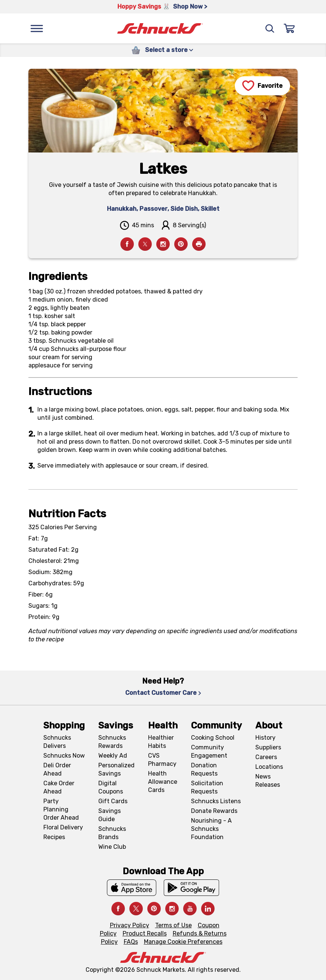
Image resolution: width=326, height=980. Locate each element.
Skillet (210, 209)
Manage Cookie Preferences (183, 942)
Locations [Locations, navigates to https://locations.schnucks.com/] (269, 767)
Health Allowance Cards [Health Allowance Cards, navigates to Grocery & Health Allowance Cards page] (163, 782)
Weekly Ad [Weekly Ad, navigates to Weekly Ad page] (113, 756)
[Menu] (37, 28)
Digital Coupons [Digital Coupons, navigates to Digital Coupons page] (111, 787)
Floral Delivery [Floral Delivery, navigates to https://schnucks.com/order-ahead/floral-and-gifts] (63, 827)
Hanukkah (122, 209)
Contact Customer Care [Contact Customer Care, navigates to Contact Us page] (163, 693)
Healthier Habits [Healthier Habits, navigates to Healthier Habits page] (161, 742)
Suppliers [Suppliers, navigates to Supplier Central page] (268, 747)
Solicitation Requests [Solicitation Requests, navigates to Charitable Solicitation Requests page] (207, 787)
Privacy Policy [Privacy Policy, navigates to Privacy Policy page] (130, 925)
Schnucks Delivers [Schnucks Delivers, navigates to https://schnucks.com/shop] (57, 742)
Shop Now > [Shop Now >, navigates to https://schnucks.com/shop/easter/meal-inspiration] (190, 7)
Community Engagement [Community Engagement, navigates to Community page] (209, 751)
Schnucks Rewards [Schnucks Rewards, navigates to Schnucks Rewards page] (112, 742)
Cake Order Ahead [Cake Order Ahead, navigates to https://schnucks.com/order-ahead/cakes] (59, 787)
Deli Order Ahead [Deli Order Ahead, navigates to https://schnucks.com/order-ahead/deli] (57, 769)
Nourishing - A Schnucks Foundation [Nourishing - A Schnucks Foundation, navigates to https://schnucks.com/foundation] (211, 829)
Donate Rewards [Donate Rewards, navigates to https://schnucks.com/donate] (214, 811)
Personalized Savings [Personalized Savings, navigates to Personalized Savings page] (116, 769)
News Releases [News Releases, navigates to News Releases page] (268, 781)
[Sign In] (289, 28)
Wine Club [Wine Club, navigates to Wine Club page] (112, 847)
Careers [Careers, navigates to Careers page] (266, 757)
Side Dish (184, 209)
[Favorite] (262, 86)
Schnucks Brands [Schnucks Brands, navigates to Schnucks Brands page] (112, 833)
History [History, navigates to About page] (265, 738)
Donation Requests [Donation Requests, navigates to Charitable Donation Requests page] (204, 769)
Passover (153, 209)
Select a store (169, 50)
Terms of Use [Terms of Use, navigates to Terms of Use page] (173, 925)
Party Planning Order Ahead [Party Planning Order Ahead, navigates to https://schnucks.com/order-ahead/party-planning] (61, 809)
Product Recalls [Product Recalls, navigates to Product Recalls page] (145, 933)
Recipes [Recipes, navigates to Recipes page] (54, 837)
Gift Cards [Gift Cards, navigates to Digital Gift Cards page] (113, 801)
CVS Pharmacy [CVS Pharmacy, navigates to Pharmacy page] (162, 760)
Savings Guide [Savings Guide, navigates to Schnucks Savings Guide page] (110, 815)
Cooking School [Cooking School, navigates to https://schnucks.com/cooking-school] (213, 738)
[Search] (270, 28)
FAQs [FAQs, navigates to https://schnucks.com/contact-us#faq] (131, 942)
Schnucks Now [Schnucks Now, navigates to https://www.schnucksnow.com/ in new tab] (64, 756)
